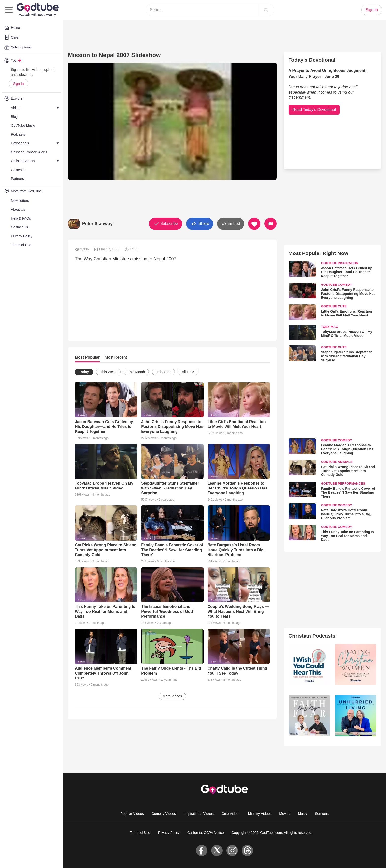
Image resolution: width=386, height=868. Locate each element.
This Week (108, 372)
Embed (231, 224)
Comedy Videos (164, 814)
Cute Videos (231, 814)
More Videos (172, 696)
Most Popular (87, 357)
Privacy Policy (169, 833)
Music (303, 814)
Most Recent (116, 357)
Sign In (18, 84)
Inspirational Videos (199, 814)
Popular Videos (132, 814)
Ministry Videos (260, 814)
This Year (163, 372)
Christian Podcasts (312, 636)
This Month (136, 372)
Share (200, 224)
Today (84, 372)
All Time (188, 372)
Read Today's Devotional (314, 110)
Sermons (322, 814)
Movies (285, 814)
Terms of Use (140, 833)
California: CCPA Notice (206, 833)
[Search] (266, 10)
